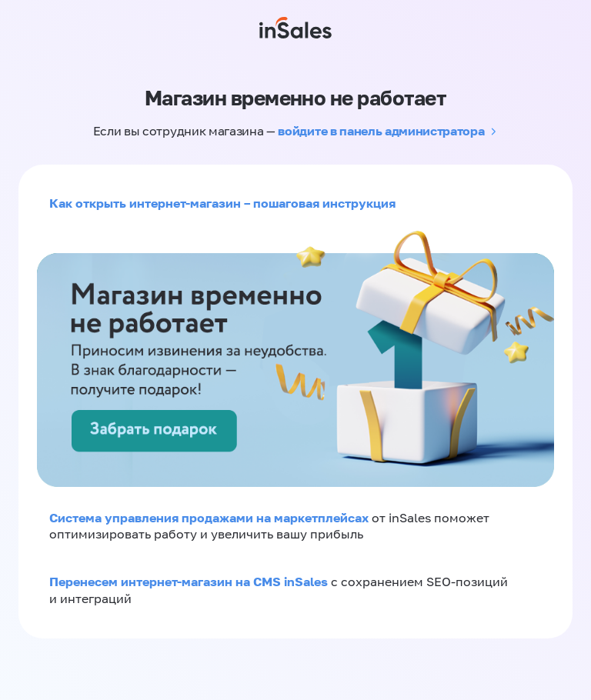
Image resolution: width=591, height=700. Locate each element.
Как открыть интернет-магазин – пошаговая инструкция (222, 203)
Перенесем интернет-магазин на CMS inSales (190, 582)
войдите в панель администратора (381, 131)
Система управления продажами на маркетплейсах (210, 518)
